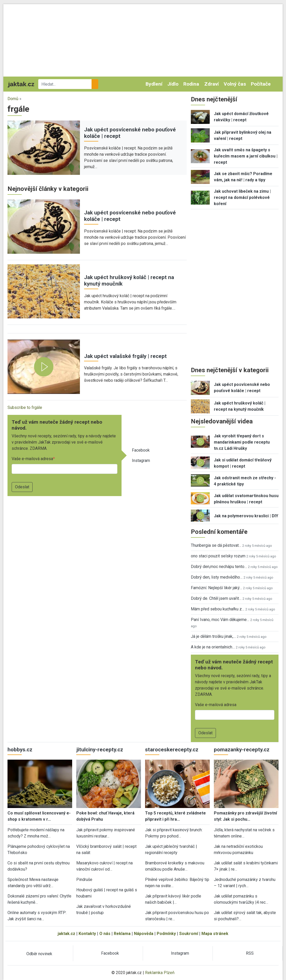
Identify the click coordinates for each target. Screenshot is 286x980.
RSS (250, 953)
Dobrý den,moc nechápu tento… (219, 567)
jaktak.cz (66, 934)
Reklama (122, 934)
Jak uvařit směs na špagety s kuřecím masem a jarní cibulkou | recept (246, 156)
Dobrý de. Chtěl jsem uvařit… (216, 598)
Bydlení (154, 84)
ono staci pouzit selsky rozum (218, 556)
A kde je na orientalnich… (213, 647)
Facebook (141, 450)
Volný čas (235, 84)
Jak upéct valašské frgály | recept (125, 356)
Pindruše (84, 880)
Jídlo (173, 84)
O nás (105, 934)
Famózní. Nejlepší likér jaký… (216, 588)
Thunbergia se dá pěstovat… (216, 545)
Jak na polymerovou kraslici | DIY (246, 516)
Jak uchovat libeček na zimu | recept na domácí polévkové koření (242, 197)
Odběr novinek (39, 954)
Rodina (191, 84)
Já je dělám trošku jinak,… (213, 636)
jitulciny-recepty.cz (100, 750)
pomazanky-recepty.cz (242, 750)
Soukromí (189, 934)
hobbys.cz (20, 750)
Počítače (261, 84)
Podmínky (166, 934)
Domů (13, 99)
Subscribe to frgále (25, 407)
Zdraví (212, 84)
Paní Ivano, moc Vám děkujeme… (220, 620)
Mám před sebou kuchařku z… (218, 609)
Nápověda (144, 934)
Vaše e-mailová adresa (32, 459)
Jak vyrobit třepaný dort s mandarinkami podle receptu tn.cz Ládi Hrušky (242, 442)
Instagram (141, 461)
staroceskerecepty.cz (172, 750)
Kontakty (87, 934)
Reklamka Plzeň (160, 973)
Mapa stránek (215, 934)
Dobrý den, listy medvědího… (217, 577)
